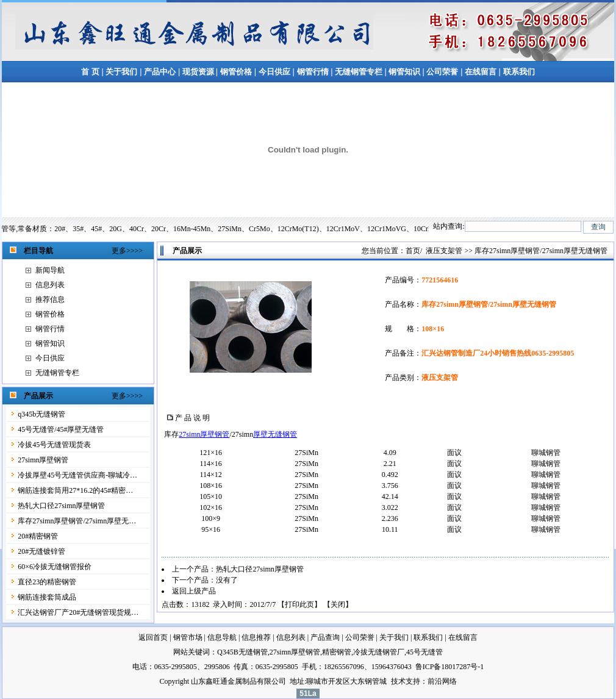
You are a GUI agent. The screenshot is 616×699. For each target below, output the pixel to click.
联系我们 (519, 72)
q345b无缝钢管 (41, 414)
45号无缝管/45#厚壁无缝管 (61, 429)
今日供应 (274, 72)
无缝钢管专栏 (360, 72)
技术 (398, 681)
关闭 (338, 604)
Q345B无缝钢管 (242, 652)
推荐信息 (50, 299)
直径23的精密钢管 (47, 582)
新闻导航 (50, 270)
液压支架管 (444, 251)
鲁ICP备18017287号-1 (450, 667)
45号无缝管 (424, 652)
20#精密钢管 (38, 536)
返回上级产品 (194, 591)
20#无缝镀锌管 (41, 551)
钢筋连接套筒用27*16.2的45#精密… (75, 490)
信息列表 (50, 285)
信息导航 (222, 637)
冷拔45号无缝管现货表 (54, 445)
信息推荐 (256, 637)
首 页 (90, 72)
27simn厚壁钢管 (43, 460)
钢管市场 (188, 637)
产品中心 (160, 72)
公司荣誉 (442, 72)
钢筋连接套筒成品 (47, 597)
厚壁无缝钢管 (275, 434)
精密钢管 (337, 652)
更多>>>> (127, 251)
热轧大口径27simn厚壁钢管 (61, 506)
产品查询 (325, 637)
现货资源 (198, 72)
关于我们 (121, 72)
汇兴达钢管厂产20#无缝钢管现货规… (78, 612)
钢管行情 (313, 72)
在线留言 (482, 72)
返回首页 (153, 637)
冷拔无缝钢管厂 (379, 652)
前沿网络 (442, 681)
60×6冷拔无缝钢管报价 (55, 567)
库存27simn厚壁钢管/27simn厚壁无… (77, 521)
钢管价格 (236, 72)
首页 (413, 251)
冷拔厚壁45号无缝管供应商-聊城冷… (77, 475)
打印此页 (299, 604)
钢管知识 (405, 72)
